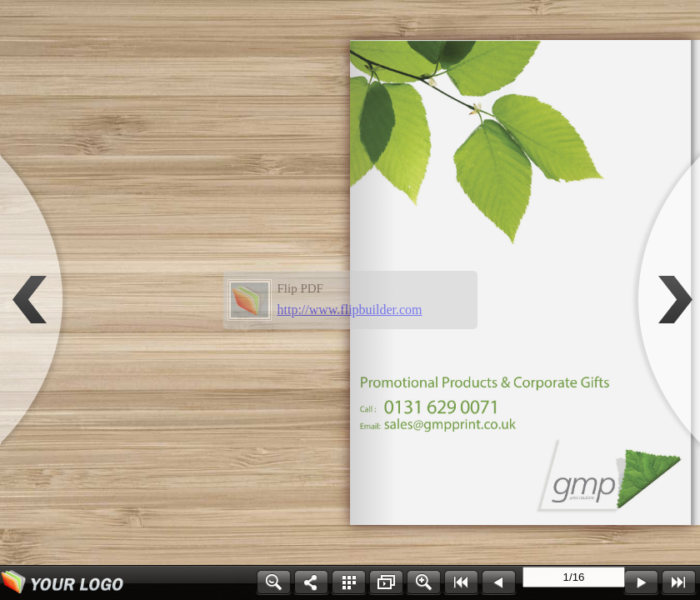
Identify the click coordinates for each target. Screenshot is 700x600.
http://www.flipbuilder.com (350, 310)
